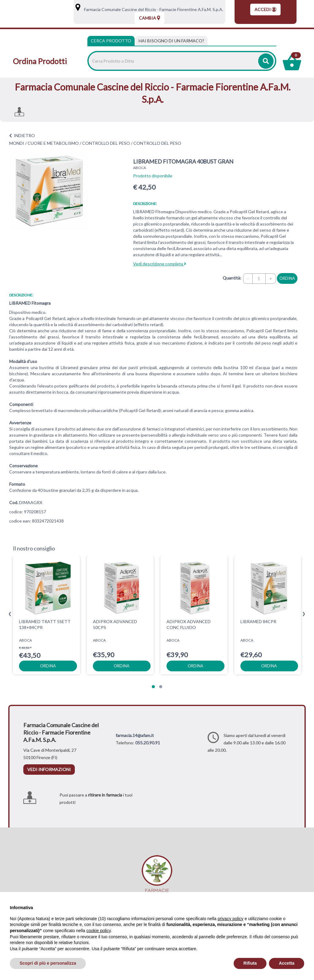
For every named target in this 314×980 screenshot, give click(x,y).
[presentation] (10, 614)
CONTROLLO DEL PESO (106, 143)
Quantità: (232, 278)
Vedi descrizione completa (160, 264)
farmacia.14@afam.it (135, 735)
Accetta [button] (287, 963)
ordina (287, 278)
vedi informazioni (49, 769)
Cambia (149, 18)
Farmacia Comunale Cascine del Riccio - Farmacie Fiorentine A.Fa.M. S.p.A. (152, 9)
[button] (153, 687)
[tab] (171, 41)
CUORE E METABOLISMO (53, 143)
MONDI (17, 143)
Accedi (265, 9)
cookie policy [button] (99, 931)
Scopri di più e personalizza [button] (48, 963)
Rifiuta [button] (250, 963)
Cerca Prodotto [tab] (111, 41)
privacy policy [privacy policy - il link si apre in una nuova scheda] (231, 919)
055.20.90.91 (148, 743)
